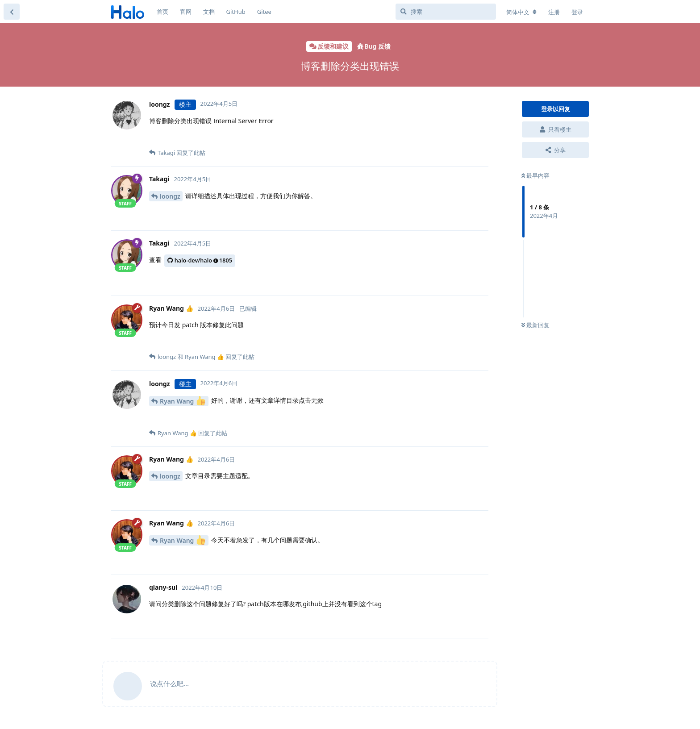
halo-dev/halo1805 (200, 260)
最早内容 (535, 175)
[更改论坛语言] (521, 12)
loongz (170, 196)
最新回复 (535, 325)
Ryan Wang (183, 401)
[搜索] (446, 12)
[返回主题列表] (12, 12)
